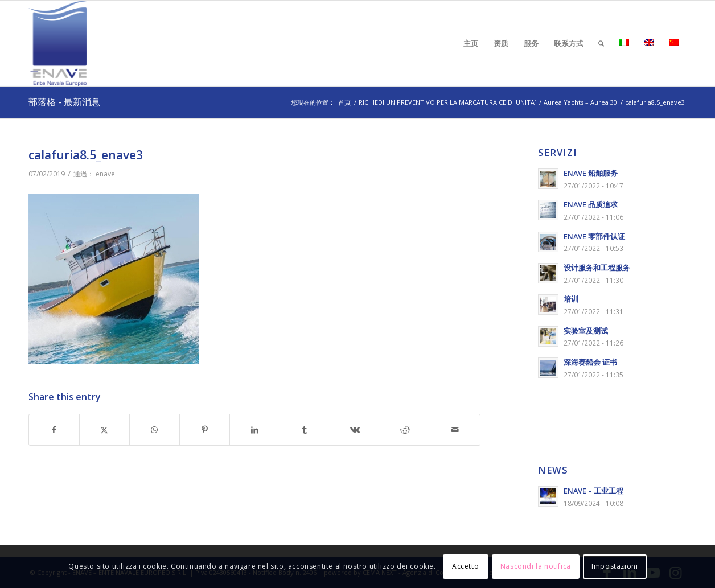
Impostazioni (615, 566)
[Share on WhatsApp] (155, 430)
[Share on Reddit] (405, 430)
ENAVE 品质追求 (591, 204)
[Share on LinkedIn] (255, 430)
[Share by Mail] (455, 430)
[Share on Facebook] (54, 430)
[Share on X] (104, 430)
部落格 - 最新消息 (64, 102)
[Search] (601, 43)
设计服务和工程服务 (597, 268)
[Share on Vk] (355, 430)
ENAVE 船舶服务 (591, 173)
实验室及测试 (586, 331)
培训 (571, 299)
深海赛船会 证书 (590, 362)
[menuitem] (471, 43)
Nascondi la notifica (536, 566)
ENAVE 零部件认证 (594, 236)
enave (105, 174)
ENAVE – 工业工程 (593, 491)
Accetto (465, 566)
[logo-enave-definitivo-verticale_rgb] (58, 43)
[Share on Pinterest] (205, 430)
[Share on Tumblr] (305, 430)
